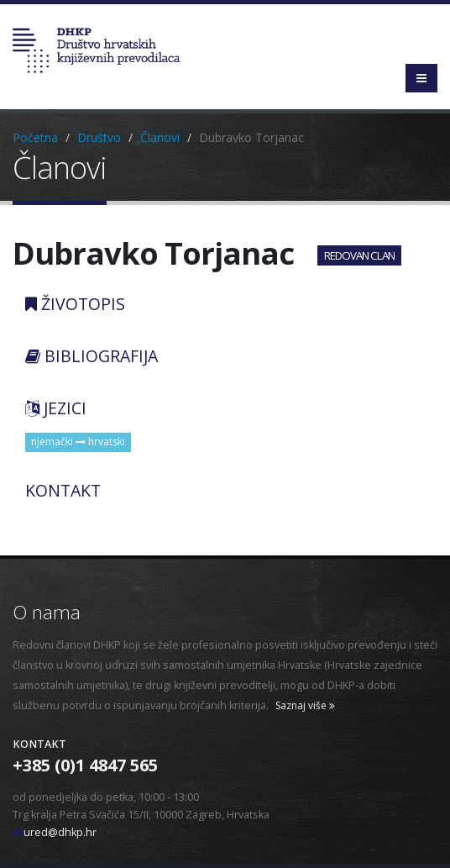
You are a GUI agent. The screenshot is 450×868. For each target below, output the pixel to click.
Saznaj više (305, 705)
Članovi (160, 137)
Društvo (99, 137)
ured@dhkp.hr (60, 832)
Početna (35, 137)
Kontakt (39, 744)
